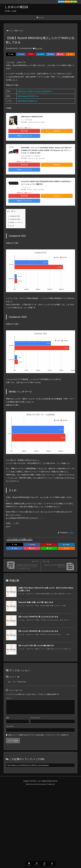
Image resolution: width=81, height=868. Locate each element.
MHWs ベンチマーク (16, 222)
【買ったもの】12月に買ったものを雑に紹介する (36, 646)
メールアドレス (35, 718)
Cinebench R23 (14, 216)
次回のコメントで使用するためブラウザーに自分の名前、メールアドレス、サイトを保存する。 (39, 735)
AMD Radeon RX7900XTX (27, 96)
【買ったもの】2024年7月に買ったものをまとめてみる (38, 617)
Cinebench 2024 (14, 219)
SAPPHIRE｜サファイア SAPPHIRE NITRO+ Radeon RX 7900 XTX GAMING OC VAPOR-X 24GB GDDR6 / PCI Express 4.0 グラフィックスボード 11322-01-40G (46, 150)
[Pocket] (60, 54)
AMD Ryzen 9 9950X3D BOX (32, 117)
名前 (7, 718)
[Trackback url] (40, 765)
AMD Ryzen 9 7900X (25, 91)
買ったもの (20, 31)
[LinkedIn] (41, 54)
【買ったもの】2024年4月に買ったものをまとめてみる (38, 631)
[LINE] (49, 548)
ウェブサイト (10, 726)
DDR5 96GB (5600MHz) (26, 101)
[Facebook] (21, 54)
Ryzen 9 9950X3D (43, 91)
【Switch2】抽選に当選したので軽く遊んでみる (35, 602)
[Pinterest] (31, 54)
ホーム (10, 31)
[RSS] (70, 54)
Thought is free (51, 784)
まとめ (11, 226)
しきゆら (71, 533)
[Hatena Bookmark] (51, 54)
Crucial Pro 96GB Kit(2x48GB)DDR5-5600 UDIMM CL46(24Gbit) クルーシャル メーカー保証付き (46, 183)
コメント (9, 698)
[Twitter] (11, 54)
